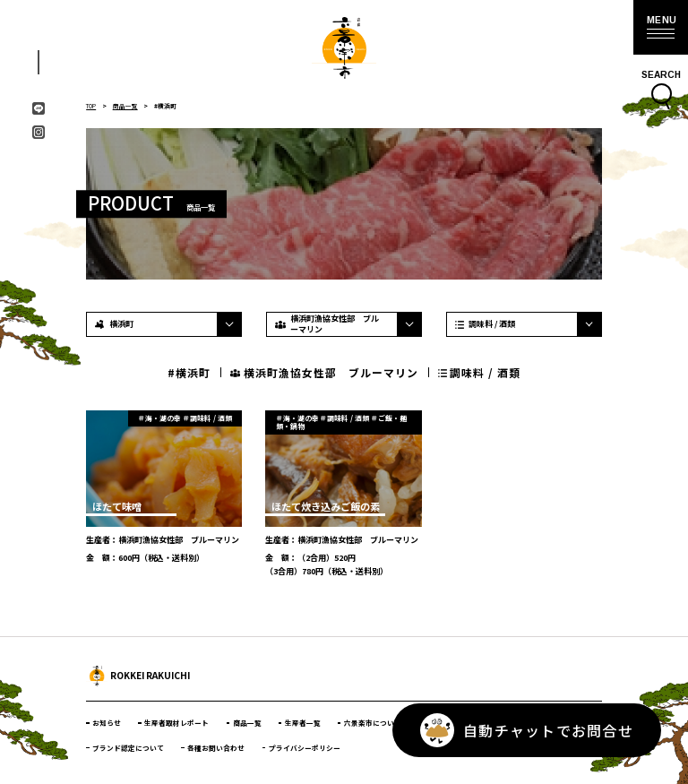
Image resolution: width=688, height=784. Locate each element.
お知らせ (107, 723)
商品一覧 (129, 106)
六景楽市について (374, 723)
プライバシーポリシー (305, 747)
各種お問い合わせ (217, 747)
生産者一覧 (304, 723)
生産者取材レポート (177, 723)
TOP (93, 106)
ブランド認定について (128, 747)
